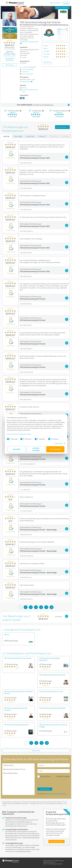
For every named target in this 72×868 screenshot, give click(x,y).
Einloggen (66, 3)
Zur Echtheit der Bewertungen (10, 59)
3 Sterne (59, 33)
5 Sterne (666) (18, 136)
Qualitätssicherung (59, 861)
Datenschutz (46, 862)
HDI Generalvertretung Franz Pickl (51, 691)
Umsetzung (46, 54)
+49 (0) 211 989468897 (29, 67)
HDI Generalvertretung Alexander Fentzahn (16, 709)
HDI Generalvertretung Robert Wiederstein (50, 659)
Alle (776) (6, 136)
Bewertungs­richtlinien (48, 861)
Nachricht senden (45, 789)
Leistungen (46, 51)
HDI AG (7, 634)
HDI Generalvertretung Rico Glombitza (52, 708)
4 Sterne (59, 31)
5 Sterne (59, 29)
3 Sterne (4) (42, 136)
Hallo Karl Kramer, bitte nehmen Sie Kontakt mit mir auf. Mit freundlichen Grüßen (18, 779)
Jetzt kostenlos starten (56, 841)
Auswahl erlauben (36, 449)
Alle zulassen (55, 449)
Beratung (46, 57)
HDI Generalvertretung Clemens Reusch (18, 658)
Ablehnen (17, 449)
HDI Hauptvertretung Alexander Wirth (52, 675)
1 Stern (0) (66, 136)
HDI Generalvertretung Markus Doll (16, 725)
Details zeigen (58, 443)
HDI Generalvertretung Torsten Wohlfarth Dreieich (18, 692)
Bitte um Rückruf (46, 776)
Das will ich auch (55, 3)
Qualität (45, 46)
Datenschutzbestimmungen (24, 434)
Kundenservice (47, 62)
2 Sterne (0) (54, 136)
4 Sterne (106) (30, 136)
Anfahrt (24, 57)
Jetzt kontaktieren (62, 8)
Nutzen (45, 48)
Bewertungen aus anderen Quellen (10, 54)
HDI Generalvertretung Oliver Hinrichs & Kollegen (53, 726)
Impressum (11, 434)
